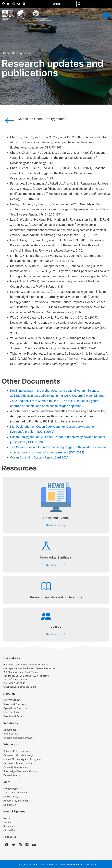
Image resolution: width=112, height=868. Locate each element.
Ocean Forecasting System (18, 738)
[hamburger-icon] (107, 15)
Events (7, 822)
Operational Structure (15, 708)
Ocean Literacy (12, 775)
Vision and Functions (15, 704)
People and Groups (14, 716)
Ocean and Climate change (18, 755)
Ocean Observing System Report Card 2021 (39, 457)
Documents (10, 730)
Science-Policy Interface (17, 751)
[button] (79, 4)
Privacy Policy (11, 789)
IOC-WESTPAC (12, 700)
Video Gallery (11, 734)
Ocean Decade (12, 830)
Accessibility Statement (16, 801)
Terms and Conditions (15, 792)
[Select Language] (65, 4)
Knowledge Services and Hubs (20, 771)
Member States (12, 712)
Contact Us (10, 805)
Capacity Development (16, 767)
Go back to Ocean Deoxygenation (42, 119)
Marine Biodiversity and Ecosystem (23, 759)
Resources (9, 826)
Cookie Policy (11, 797)
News (7, 818)
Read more (56, 525)
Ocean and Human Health (18, 763)
